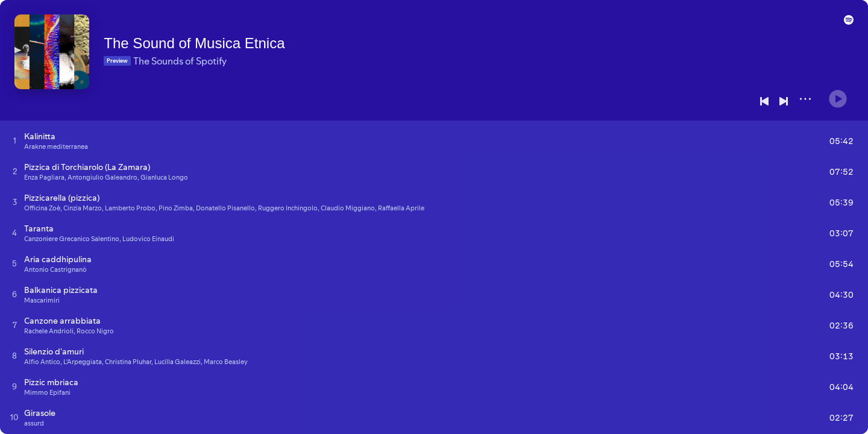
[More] (805, 99)
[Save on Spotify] (161, 74)
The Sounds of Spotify (197, 55)
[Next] (784, 101)
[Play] (838, 94)
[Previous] (764, 101)
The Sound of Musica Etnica (211, 37)
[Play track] (15, 140)
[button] (846, 25)
